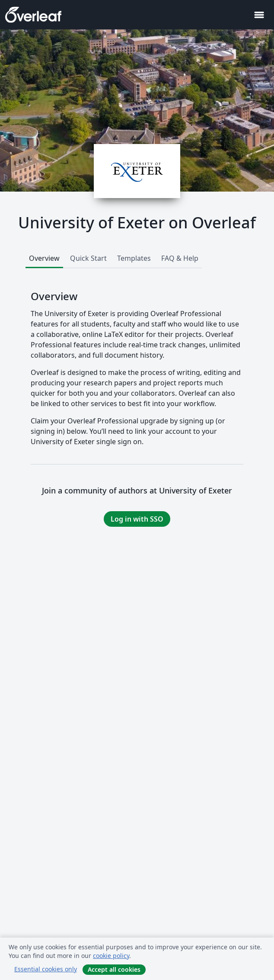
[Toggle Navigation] (259, 15)
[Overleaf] (33, 15)
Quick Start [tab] (88, 258)
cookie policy (111, 956)
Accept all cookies (114, 969)
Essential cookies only (46, 969)
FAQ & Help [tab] (180, 258)
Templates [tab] (134, 258)
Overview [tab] (44, 258)
